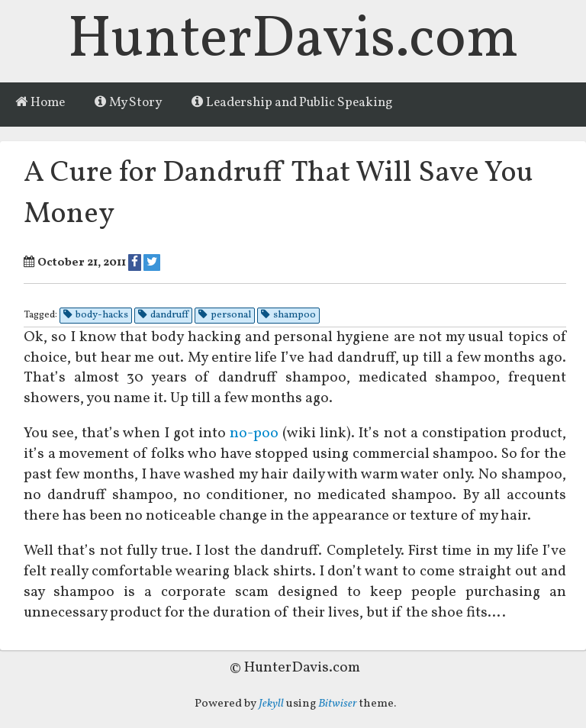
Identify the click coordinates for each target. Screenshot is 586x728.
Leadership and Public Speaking (292, 103)
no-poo (254, 433)
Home (40, 103)
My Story (128, 103)
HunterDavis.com (293, 41)
